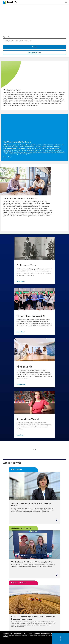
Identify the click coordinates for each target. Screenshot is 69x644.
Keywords (6, 37)
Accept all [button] (56, 640)
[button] (64, 640)
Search (34, 47)
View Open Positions (34, 53)
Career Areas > (21, 385)
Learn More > (8, 157)
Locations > (20, 436)
